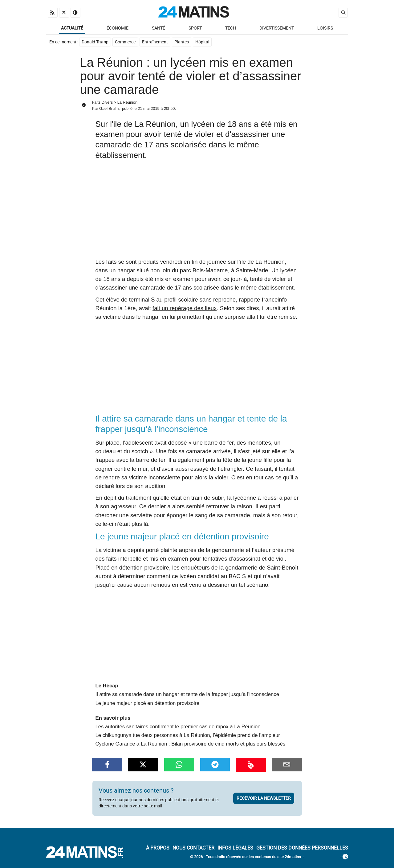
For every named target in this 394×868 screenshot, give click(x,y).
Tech (231, 28)
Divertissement (277, 28)
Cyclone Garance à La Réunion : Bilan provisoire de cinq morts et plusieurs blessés (191, 744)
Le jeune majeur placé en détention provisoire (148, 703)
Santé (158, 28)
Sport (195, 28)
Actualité (72, 28)
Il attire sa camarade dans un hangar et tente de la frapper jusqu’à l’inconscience (187, 694)
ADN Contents (322, 857)
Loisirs (325, 28)
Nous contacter (193, 848)
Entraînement (155, 42)
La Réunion (127, 102)
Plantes (182, 42)
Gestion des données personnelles (302, 848)
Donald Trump (95, 42)
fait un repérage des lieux (185, 308)
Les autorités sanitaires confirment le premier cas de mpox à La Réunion (178, 727)
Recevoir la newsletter (264, 798)
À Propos (158, 848)
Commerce (125, 42)
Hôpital (202, 42)
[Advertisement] (197, 211)
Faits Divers (103, 102)
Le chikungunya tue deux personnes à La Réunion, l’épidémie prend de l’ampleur (188, 735)
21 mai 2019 (148, 108)
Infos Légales (235, 848)
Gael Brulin (109, 108)
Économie (118, 28)
